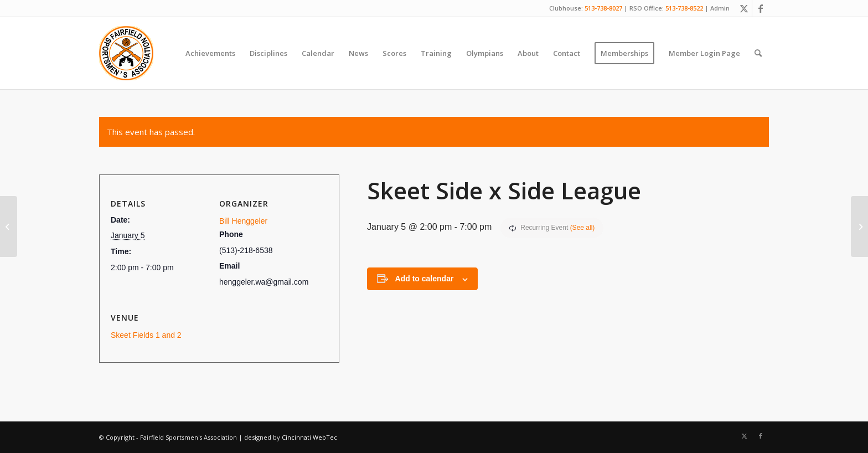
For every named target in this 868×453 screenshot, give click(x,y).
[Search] (758, 53)
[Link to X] (744, 8)
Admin (720, 8)
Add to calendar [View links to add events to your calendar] (425, 279)
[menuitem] (210, 53)
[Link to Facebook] (761, 8)
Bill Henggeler (243, 221)
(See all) (583, 228)
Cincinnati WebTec (309, 437)
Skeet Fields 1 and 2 (146, 335)
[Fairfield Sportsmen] (126, 53)
